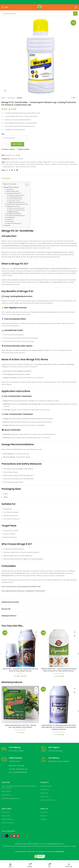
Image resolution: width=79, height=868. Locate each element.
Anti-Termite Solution (12, 162)
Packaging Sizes (11, 217)
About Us (44, 811)
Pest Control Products (48, 802)
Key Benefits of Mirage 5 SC (14, 193)
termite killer (73, 164)
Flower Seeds (45, 791)
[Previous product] (71, 98)
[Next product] (76, 98)
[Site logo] (39, 7)
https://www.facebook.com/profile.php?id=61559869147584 (21, 586)
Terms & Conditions (8, 825)
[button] (75, 636)
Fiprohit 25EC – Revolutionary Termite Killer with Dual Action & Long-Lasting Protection (20, 670)
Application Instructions (13, 206)
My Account (5, 814)
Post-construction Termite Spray (64, 162)
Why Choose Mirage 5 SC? (14, 223)
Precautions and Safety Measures (16, 215)
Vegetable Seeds (46, 788)
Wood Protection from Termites (26, 167)
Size (3, 134)
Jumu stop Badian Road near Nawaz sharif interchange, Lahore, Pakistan (19, 789)
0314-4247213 (6, 797)
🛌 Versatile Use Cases (15, 201)
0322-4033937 (6, 793)
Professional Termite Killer (35, 164)
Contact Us (44, 814)
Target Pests (11, 221)
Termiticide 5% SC (8, 167)
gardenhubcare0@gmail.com (11, 800)
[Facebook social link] (7, 170)
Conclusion (7, 225)
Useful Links (6, 811)
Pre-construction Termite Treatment (13, 164)
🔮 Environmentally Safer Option (17, 202)
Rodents (24, 732)
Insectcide (62, 734)
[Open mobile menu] (5, 7)
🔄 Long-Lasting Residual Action (17, 195)
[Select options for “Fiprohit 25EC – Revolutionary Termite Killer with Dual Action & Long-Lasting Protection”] (36, 636)
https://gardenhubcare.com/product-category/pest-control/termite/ (23, 591)
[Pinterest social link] (12, 170)
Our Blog (43, 821)
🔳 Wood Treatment (14, 212)
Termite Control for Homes (59, 164)
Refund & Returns (7, 821)
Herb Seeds (44, 795)
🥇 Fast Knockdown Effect (15, 199)
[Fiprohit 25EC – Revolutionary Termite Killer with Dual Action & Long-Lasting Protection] (20, 648)
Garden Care (45, 799)
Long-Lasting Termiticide (28, 162)
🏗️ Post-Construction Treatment (17, 210)
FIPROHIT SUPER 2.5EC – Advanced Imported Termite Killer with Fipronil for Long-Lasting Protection (59, 671)
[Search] (39, 13)
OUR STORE (6, 784)
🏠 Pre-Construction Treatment (17, 208)
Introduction (10, 189)
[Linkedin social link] (15, 170)
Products (45, 784)
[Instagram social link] (10, 838)
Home (3, 98)
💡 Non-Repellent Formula (16, 197)
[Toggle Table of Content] (26, 184)
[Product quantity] (6, 144)
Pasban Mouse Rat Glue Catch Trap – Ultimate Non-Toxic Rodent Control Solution (20, 728)
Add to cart (17, 144)
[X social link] (9, 170)
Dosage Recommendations (14, 214)
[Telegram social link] (17, 170)
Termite (19, 98)
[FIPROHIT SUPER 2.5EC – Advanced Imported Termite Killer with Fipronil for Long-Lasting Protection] (59, 648)
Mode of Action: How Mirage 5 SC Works (17, 204)
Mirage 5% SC (47, 162)
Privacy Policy (6, 818)
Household (11, 98)
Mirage (40, 162)
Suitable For (10, 219)
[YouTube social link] (14, 838)
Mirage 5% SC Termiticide (11, 187)
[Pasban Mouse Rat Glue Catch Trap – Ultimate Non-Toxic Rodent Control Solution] (20, 707)
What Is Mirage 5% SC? (13, 191)
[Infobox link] (20, 751)
